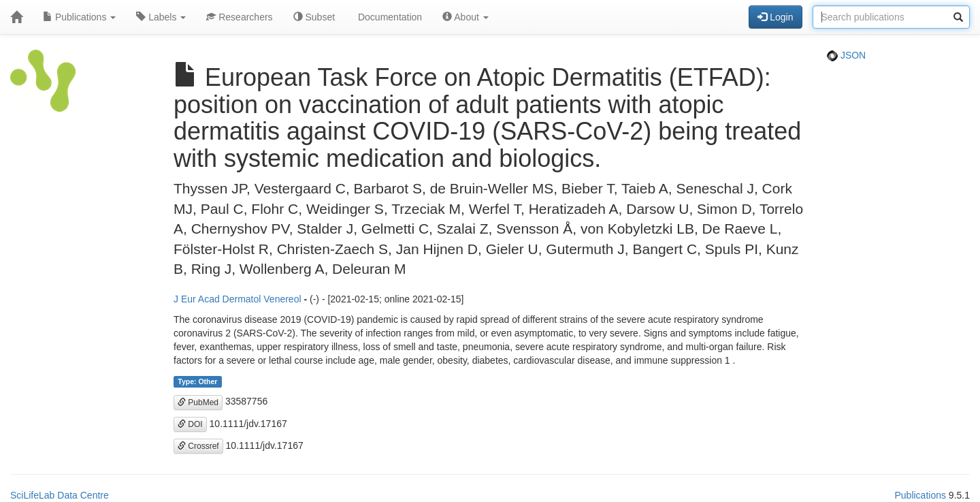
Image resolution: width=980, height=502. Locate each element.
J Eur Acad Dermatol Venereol (238, 299)
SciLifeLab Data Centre (60, 495)
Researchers (239, 17)
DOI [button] (190, 424)
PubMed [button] (198, 403)
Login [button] (775, 17)
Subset (314, 17)
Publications (79, 17)
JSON (846, 55)
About (465, 17)
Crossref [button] (198, 446)
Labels (161, 17)
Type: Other (197, 381)
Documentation (389, 17)
